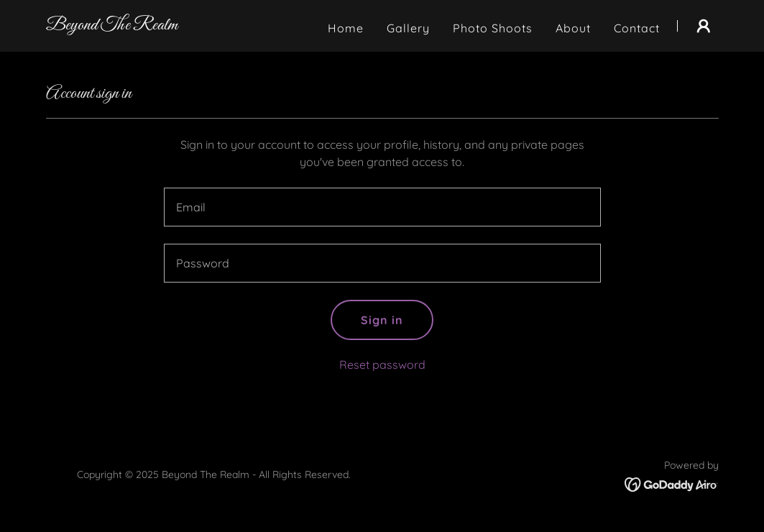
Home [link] (346, 28)
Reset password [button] (382, 364)
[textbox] (382, 207)
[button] (704, 26)
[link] (112, 25)
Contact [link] (637, 28)
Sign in (382, 320)
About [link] (573, 28)
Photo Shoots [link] (493, 28)
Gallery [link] (408, 28)
